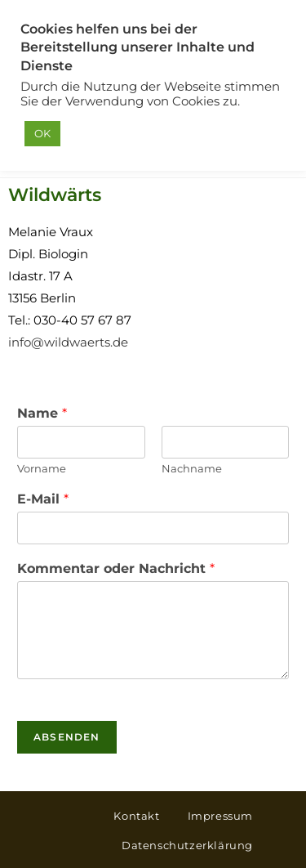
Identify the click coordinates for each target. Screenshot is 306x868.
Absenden (67, 737)
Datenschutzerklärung (187, 845)
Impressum (220, 816)
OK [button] (42, 133)
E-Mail (43, 499)
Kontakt (136, 816)
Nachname (192, 468)
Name (42, 413)
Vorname (42, 468)
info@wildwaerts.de (68, 342)
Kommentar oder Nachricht (116, 568)
